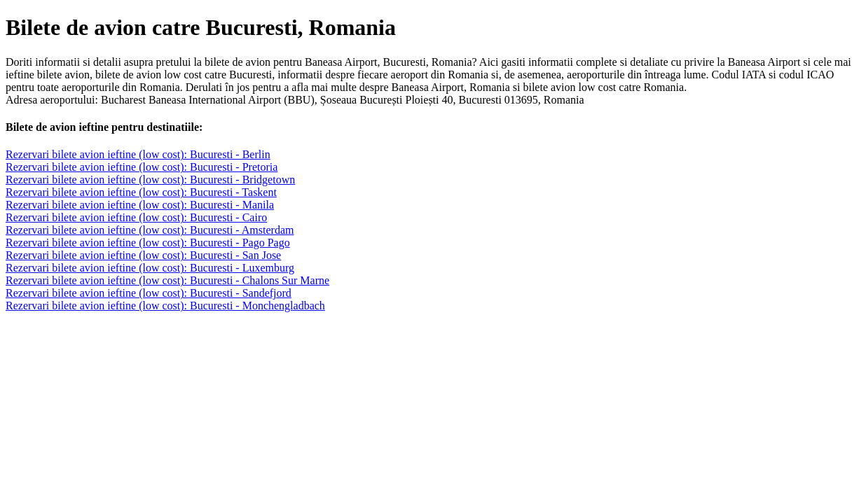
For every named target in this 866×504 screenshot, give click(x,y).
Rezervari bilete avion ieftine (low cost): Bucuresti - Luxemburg (150, 268)
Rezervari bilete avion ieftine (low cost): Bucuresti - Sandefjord (149, 293)
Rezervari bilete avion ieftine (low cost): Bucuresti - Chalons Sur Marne (167, 280)
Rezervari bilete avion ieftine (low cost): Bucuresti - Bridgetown (150, 180)
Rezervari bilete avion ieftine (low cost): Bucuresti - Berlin (138, 154)
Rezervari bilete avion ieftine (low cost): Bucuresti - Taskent (141, 192)
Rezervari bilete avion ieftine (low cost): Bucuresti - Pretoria (142, 167)
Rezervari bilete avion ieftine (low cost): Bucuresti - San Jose (143, 255)
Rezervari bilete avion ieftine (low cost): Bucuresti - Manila (140, 205)
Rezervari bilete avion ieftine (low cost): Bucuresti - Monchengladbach (165, 306)
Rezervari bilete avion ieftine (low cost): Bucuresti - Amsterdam (150, 230)
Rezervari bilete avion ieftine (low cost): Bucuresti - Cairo (136, 217)
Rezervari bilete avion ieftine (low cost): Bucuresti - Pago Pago (148, 243)
